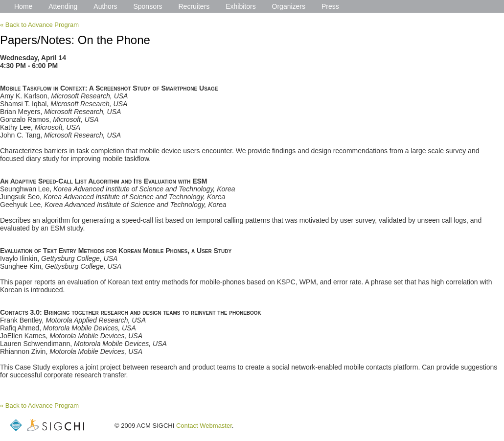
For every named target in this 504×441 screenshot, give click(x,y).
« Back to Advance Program (39, 25)
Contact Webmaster (204, 426)
